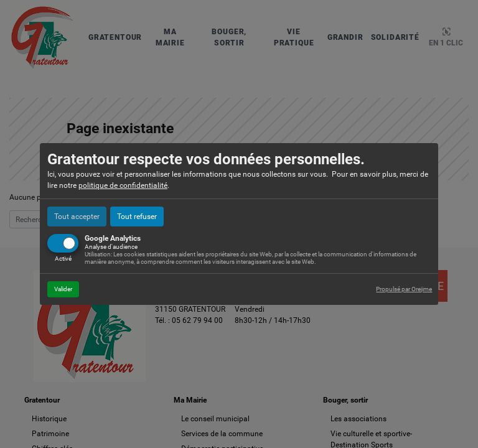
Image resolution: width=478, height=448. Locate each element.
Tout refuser (137, 217)
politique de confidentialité (123, 185)
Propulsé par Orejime (404, 289)
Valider (63, 289)
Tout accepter (77, 217)
